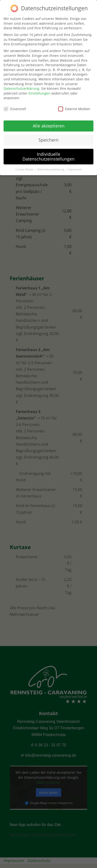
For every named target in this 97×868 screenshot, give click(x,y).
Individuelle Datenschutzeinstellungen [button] (48, 154)
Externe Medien (74, 107)
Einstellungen (39, 91)
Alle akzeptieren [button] (49, 123)
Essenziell (15, 107)
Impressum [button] (75, 167)
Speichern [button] (48, 138)
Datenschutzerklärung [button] (51, 167)
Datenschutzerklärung (21, 86)
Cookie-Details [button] (25, 167)
